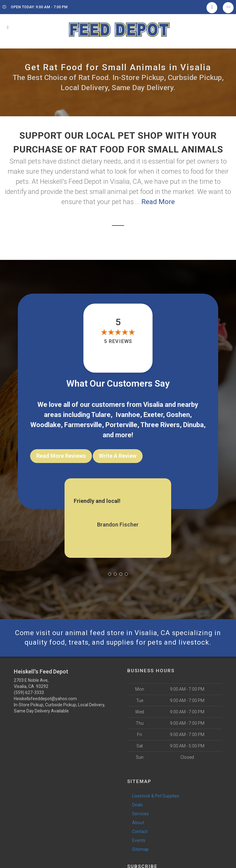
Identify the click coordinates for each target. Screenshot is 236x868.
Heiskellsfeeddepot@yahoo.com (45, 699)
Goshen (178, 415)
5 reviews (118, 341)
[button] (110, 574)
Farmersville (83, 425)
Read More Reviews (61, 456)
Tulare (101, 415)
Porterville (121, 425)
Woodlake (46, 425)
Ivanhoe (128, 415)
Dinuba (193, 425)
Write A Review (118, 456)
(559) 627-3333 (29, 692)
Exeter (153, 415)
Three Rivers (160, 425)
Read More (158, 202)
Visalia (153, 405)
